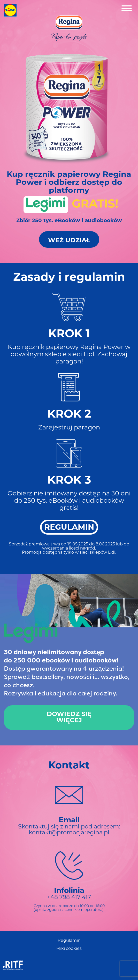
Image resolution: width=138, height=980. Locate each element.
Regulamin (69, 941)
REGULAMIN (69, 528)
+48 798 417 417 (69, 898)
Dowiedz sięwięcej (69, 718)
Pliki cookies (69, 949)
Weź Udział (69, 241)
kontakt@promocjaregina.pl (69, 833)
